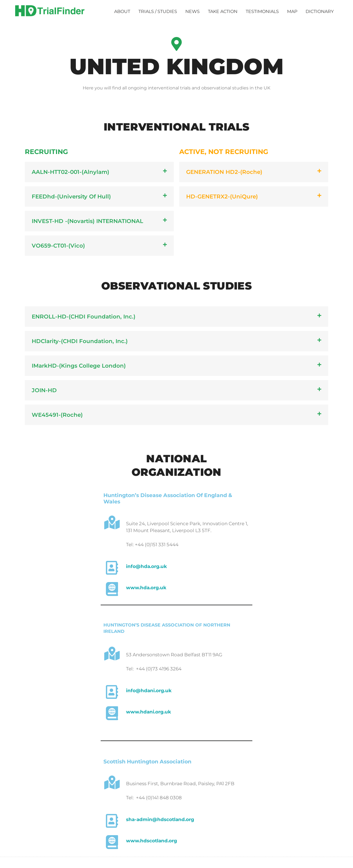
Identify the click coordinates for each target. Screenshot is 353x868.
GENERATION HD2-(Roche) (224, 172)
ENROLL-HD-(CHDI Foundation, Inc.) (84, 317)
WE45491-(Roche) (57, 415)
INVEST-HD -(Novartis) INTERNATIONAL (87, 221)
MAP (292, 11)
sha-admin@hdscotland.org (160, 819)
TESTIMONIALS (262, 11)
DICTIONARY (320, 11)
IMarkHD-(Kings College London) (79, 366)
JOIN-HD (44, 390)
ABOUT (122, 11)
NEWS (192, 11)
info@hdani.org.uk (149, 691)
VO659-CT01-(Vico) (58, 246)
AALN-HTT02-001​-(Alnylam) (70, 172)
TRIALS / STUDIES (158, 11)
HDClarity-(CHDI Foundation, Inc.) (80, 341)
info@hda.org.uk (146, 566)
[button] (99, 172)
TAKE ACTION (223, 11)
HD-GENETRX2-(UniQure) (222, 197)
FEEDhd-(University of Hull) (71, 197)
